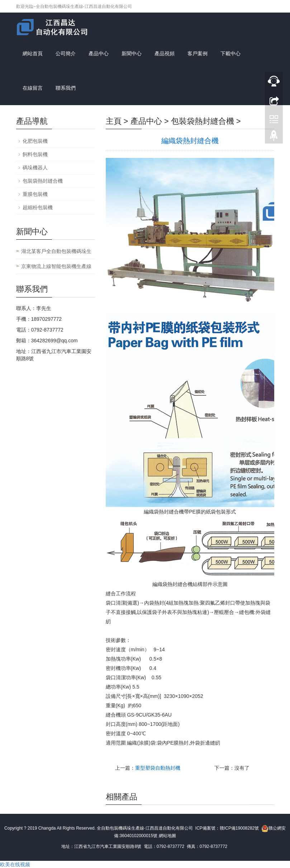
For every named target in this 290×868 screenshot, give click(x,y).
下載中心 (230, 53)
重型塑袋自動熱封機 (158, 768)
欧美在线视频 (15, 864)
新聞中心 (132, 53)
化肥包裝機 (35, 141)
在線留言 (33, 88)
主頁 (114, 121)
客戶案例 (198, 53)
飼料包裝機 (35, 154)
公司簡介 (66, 53)
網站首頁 (33, 53)
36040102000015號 (139, 836)
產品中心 (99, 53)
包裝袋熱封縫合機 (203, 121)
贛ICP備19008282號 (239, 828)
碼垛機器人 (35, 168)
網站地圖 (167, 836)
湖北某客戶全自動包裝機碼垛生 (56, 251)
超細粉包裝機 (38, 207)
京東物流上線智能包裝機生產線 (56, 266)
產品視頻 (165, 53)
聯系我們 (66, 88)
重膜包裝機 (35, 194)
